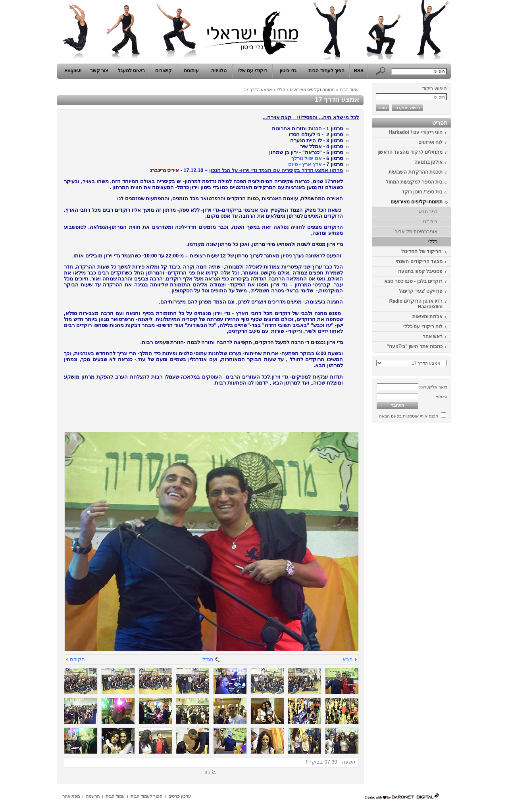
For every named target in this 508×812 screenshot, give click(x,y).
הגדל (208, 659)
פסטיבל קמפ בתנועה (420, 271)
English (73, 71)
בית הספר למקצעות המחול (414, 182)
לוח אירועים (430, 142)
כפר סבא (428, 212)
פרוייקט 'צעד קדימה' (421, 291)
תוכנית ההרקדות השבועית (416, 172)
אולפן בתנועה (428, 162)
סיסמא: (441, 396)
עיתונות (191, 71)
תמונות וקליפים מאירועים (417, 202)
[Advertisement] (427, 545)
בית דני (430, 222)
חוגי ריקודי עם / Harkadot (416, 132)
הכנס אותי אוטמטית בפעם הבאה (409, 416)
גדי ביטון (288, 71)
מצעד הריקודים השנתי (419, 261)
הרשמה (93, 796)
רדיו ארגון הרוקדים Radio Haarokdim (416, 304)
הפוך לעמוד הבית (326, 71)
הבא (348, 659)
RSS (359, 71)
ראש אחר (433, 336)
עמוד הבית (349, 89)
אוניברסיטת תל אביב (416, 232)
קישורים (164, 71)
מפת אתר (71, 796)
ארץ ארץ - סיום (305, 164)
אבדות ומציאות (427, 317)
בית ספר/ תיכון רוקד (422, 192)
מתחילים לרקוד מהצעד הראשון (410, 152)
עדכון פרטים (180, 796)
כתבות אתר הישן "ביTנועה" (415, 346)
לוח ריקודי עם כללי (423, 327)
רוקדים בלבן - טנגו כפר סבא (413, 281)
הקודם (77, 659)
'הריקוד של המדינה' (422, 251)
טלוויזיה (219, 71)
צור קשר (99, 71)
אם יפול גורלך (307, 158)
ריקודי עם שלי (253, 71)
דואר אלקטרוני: (433, 387)
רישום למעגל (131, 71)
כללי (433, 242)
